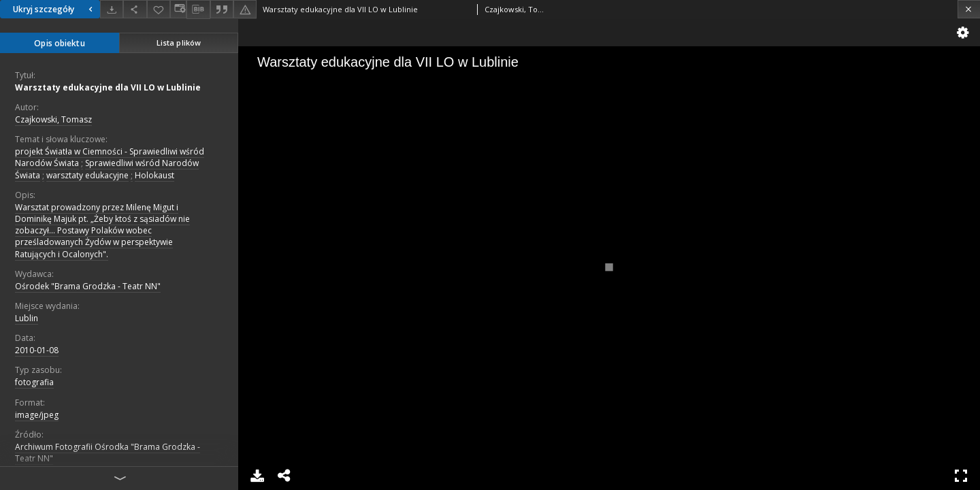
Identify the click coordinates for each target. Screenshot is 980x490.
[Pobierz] (112, 9)
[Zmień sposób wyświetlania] (178, 9)
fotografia (34, 382)
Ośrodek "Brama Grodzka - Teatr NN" (88, 286)
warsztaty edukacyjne (87, 175)
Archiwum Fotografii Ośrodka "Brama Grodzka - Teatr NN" (108, 453)
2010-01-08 (37, 350)
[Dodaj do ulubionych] (159, 9)
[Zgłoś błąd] (245, 9)
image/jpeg (37, 415)
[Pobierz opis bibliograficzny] (198, 10)
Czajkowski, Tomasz (53, 119)
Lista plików (179, 43)
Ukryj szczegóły (54, 9)
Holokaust (154, 175)
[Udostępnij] (135, 9)
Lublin (27, 318)
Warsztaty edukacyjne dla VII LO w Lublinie (108, 87)
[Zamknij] (969, 9)
